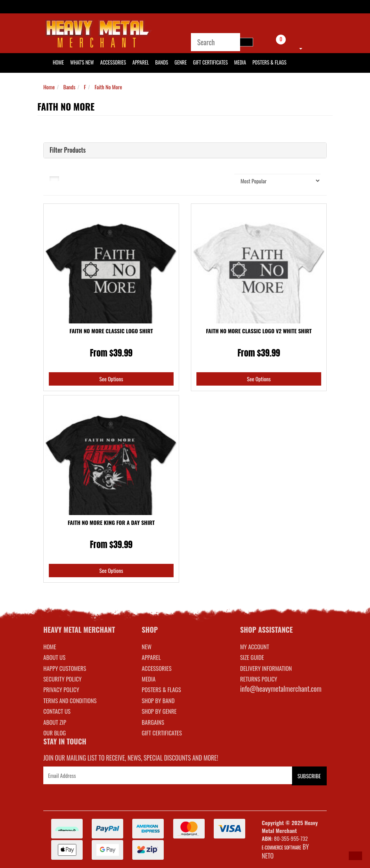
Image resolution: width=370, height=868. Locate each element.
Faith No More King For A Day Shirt (111, 522)
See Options (111, 379)
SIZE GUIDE (252, 657)
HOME (58, 62)
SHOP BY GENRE (159, 711)
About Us (54, 657)
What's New (82, 62)
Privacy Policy (61, 689)
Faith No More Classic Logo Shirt (111, 331)
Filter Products (68, 150)
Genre (180, 62)
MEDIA (149, 679)
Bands (162, 62)
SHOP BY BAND (158, 700)
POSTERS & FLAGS (161, 689)
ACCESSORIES (157, 668)
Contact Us (57, 711)
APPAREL (151, 657)
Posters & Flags (269, 62)
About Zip (55, 722)
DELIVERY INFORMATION (266, 668)
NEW (147, 646)
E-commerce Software (281, 848)
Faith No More (108, 87)
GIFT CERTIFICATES (162, 733)
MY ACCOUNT (255, 646)
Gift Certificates (210, 62)
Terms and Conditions (70, 700)
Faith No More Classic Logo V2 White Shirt (259, 331)
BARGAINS (153, 722)
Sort (219, 180)
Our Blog (55, 733)
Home (49, 87)
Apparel (141, 62)
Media (240, 62)
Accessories (113, 62)
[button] (355, 856)
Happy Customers (65, 668)
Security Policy (62, 679)
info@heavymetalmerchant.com (281, 689)
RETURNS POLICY (259, 679)
